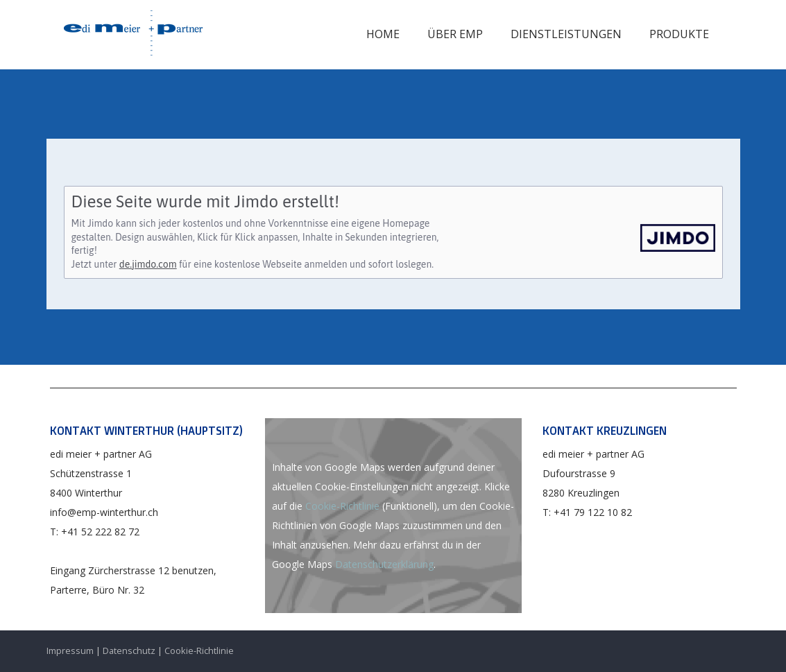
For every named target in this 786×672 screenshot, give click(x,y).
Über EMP (455, 34)
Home (383, 34)
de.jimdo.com (148, 264)
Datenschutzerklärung (384, 564)
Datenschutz (129, 651)
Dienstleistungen (566, 34)
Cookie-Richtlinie (342, 506)
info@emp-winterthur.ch (104, 512)
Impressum (70, 651)
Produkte (679, 34)
